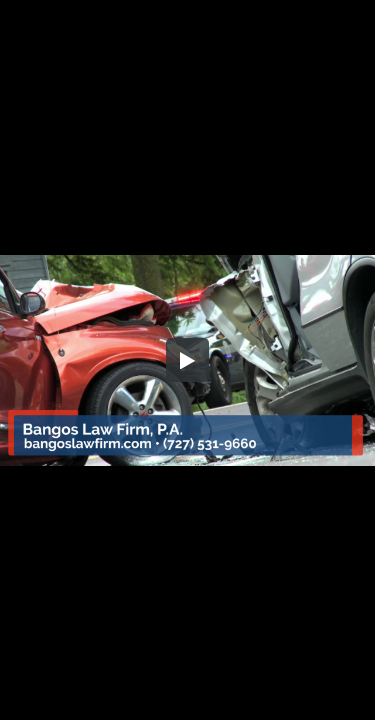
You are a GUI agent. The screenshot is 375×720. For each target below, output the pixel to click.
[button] (188, 360)
